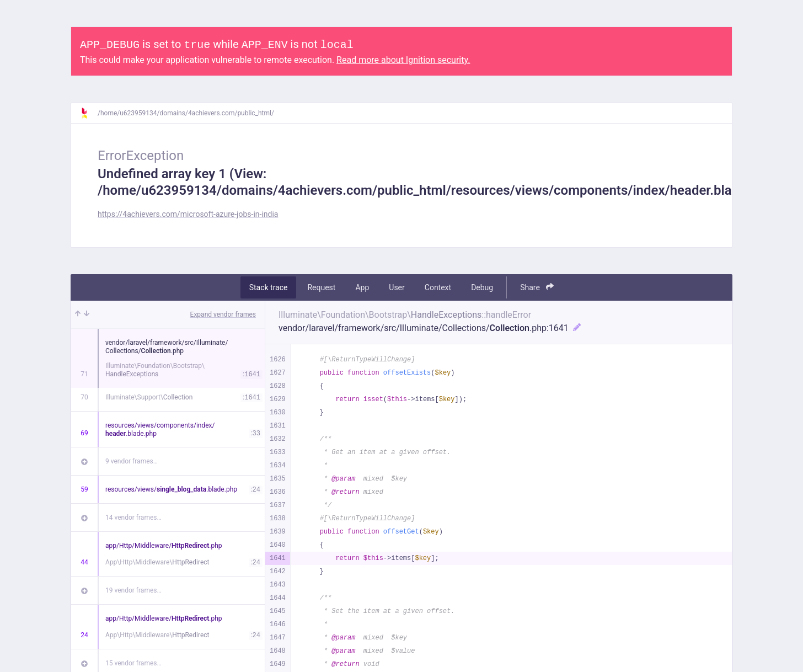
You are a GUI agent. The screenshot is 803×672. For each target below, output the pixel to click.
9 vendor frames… (132, 461)
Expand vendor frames (223, 314)
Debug (482, 287)
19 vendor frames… (133, 590)
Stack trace (269, 287)
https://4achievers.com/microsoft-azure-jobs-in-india (188, 214)
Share (537, 287)
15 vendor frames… (133, 663)
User (397, 287)
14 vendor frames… (133, 518)
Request (321, 287)
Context (438, 287)
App (362, 287)
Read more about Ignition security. (403, 60)
